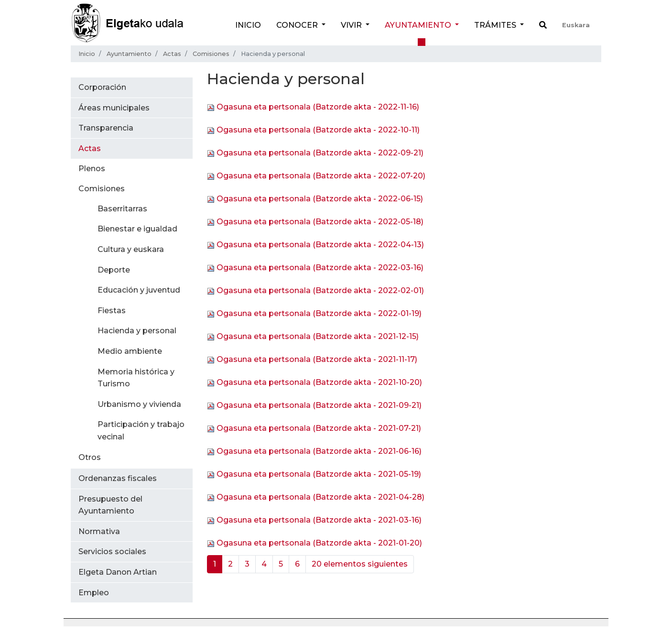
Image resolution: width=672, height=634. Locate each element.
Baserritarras (122, 209)
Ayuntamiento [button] (419, 25)
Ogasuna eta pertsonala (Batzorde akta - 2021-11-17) (317, 359)
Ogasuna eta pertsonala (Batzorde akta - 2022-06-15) (320, 199)
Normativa (99, 531)
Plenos (92, 169)
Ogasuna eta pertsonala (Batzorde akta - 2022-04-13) (320, 245)
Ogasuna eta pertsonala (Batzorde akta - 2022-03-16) (320, 268)
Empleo (94, 593)
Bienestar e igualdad (137, 229)
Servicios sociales (112, 552)
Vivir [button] (352, 25)
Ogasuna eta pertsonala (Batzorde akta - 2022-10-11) (318, 130)
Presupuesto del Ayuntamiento (110, 505)
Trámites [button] (496, 25)
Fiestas (112, 311)
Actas (172, 54)
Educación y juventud (139, 290)
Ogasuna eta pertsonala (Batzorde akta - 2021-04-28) (320, 497)
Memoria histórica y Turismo (136, 378)
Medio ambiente (130, 351)
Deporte (114, 270)
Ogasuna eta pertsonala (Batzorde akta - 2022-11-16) (318, 107)
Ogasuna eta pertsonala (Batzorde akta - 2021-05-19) (319, 474)
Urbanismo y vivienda (139, 404)
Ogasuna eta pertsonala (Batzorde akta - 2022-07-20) (321, 176)
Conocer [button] (298, 25)
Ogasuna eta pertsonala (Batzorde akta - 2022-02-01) (320, 290)
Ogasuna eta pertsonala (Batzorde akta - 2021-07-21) (319, 428)
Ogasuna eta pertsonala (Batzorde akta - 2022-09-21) (320, 153)
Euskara (576, 25)
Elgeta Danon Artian (118, 572)
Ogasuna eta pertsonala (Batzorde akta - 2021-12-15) (318, 336)
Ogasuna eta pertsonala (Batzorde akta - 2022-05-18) (320, 222)
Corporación (102, 87)
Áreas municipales (114, 108)
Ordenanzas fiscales (118, 478)
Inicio (248, 25)
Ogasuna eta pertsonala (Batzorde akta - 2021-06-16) (319, 451)
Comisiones (211, 54)
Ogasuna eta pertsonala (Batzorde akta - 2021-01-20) (319, 543)
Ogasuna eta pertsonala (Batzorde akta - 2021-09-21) (319, 405)
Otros (90, 457)
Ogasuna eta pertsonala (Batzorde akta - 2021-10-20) (319, 382)
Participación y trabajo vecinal (141, 431)
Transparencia (106, 128)
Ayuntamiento (129, 54)
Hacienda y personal (137, 331)
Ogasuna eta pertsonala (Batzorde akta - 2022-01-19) (319, 313)
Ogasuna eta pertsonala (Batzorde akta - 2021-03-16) (319, 520)
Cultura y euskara (131, 249)
